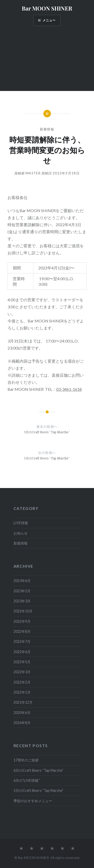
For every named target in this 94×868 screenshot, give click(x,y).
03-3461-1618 (69, 389)
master (33, 173)
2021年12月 (23, 702)
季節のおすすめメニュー (33, 801)
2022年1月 (22, 692)
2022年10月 (23, 611)
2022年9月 (22, 621)
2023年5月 (22, 591)
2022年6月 (22, 652)
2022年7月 (22, 641)
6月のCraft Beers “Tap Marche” (38, 770)
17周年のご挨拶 (26, 760)
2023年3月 (22, 601)
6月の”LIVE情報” (27, 780)
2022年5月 (22, 662)
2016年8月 (22, 723)
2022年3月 (22, 672)
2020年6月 (22, 713)
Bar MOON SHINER (47, 8)
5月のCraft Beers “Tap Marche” (38, 790)
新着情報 (47, 129)
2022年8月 (22, 631)
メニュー (49, 20)
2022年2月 (22, 682)
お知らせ (21, 533)
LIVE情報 (21, 523)
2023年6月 (22, 581)
